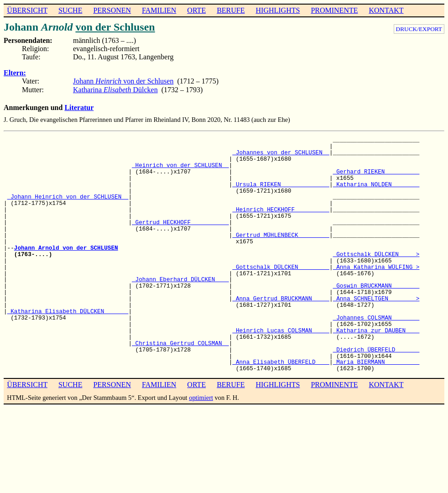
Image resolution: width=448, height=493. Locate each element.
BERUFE (231, 10)
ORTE (196, 10)
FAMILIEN (159, 10)
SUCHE (70, 10)
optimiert (201, 398)
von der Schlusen (115, 27)
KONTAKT (386, 10)
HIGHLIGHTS (278, 10)
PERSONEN (112, 10)
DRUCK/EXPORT (419, 29)
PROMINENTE (334, 10)
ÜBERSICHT (27, 10)
